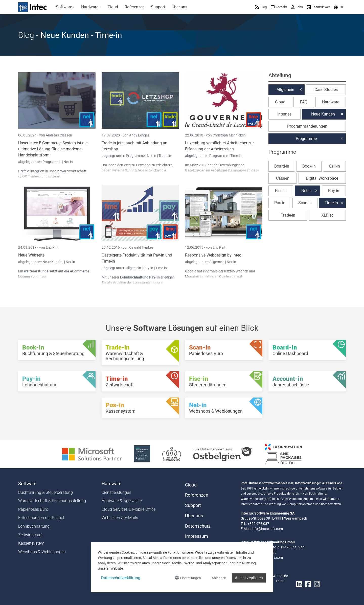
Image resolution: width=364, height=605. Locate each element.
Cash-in (283, 178)
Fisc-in (281, 191)
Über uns (194, 516)
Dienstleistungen (116, 492)
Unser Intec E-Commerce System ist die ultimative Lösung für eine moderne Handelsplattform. (53, 149)
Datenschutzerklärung (121, 578)
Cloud (280, 102)
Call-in (334, 166)
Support (193, 505)
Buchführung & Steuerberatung (45, 492)
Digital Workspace (322, 178)
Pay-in (148, 268)
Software (27, 484)
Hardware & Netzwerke (122, 501)
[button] (339, 7)
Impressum (197, 536)
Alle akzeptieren (249, 578)
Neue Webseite (31, 255)
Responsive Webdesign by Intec (213, 255)
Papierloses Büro (33, 509)
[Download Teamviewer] (318, 7)
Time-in (236, 156)
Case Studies (326, 90)
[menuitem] (65, 7)
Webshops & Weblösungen (42, 552)
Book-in (309, 166)
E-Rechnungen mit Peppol (41, 518)
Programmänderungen (307, 126)
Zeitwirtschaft (30, 535)
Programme (52, 162)
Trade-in (165, 156)
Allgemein (134, 268)
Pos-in (280, 203)
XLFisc (327, 215)
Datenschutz (198, 526)
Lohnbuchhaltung (34, 526)
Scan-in (305, 203)
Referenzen (197, 495)
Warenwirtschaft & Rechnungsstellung (52, 501)
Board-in (282, 166)
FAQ (304, 102)
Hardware (331, 102)
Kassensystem (31, 543)
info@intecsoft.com (267, 529)
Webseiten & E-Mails (120, 518)
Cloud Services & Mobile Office (129, 509)
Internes (284, 114)
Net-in (68, 162)
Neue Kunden (53, 262)
